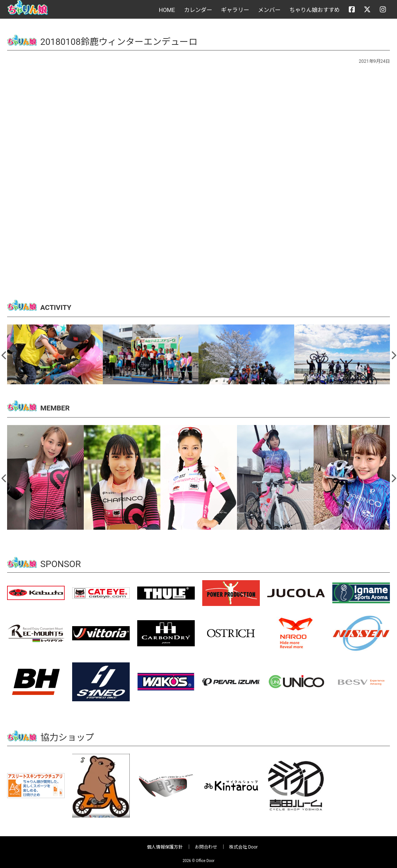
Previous (4, 353)
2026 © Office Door (198, 858)
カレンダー (198, 10)
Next (393, 353)
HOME (167, 10)
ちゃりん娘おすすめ (315, 10)
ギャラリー (235, 10)
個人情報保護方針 (165, 844)
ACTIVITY (59, 307)
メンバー (269, 10)
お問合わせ (206, 844)
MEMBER (59, 406)
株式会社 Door (244, 844)
